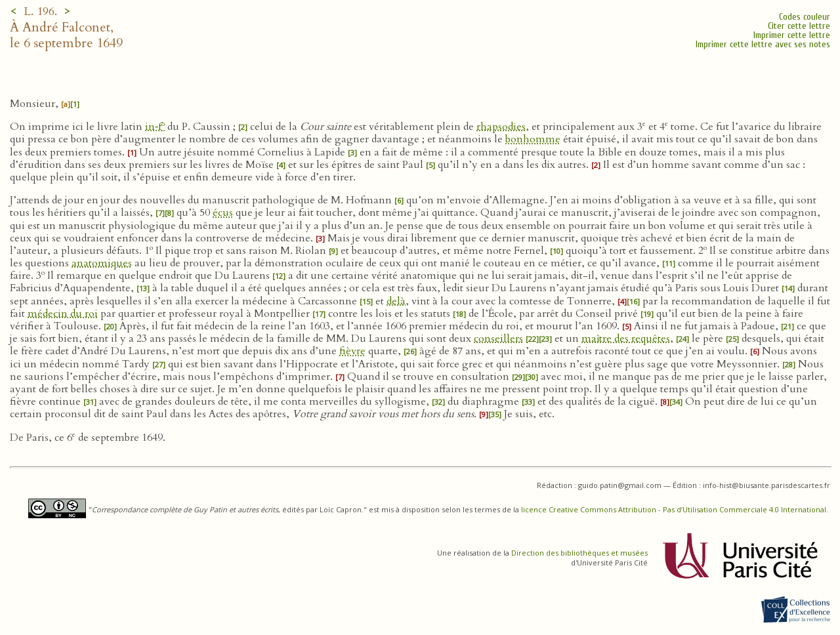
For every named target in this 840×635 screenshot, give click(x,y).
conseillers (498, 338)
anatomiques (102, 263)
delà (396, 301)
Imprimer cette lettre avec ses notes (763, 44)
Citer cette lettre (799, 26)
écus (223, 213)
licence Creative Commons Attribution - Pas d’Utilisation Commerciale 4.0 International (674, 509)
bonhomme (533, 139)
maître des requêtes (626, 338)
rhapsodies (501, 127)
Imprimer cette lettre (792, 35)
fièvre (352, 351)
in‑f (155, 127)
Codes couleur (805, 17)
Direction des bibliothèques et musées (579, 553)
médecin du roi (63, 314)
